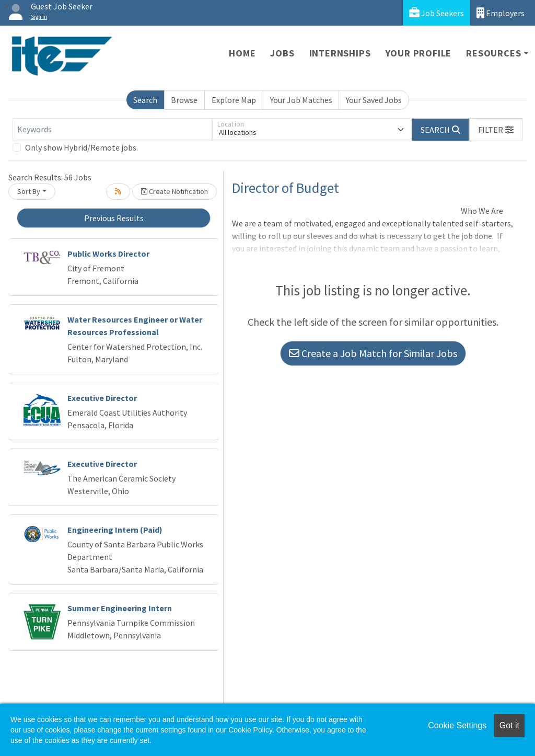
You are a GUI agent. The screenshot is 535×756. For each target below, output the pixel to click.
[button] (496, 130)
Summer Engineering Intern (120, 608)
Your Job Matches (301, 100)
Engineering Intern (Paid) (115, 530)
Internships (340, 53)
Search (145, 100)
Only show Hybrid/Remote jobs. (82, 147)
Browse (184, 100)
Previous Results (114, 218)
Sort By (29, 191)
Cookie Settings (457, 725)
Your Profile (419, 53)
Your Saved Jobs (374, 100)
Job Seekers (437, 13)
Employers (501, 13)
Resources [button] (493, 53)
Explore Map (234, 100)
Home (242, 53)
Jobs (282, 53)
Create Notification (175, 191)
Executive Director (102, 398)
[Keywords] (112, 130)
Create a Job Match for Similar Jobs (373, 353)
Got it (509, 725)
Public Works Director (108, 254)
